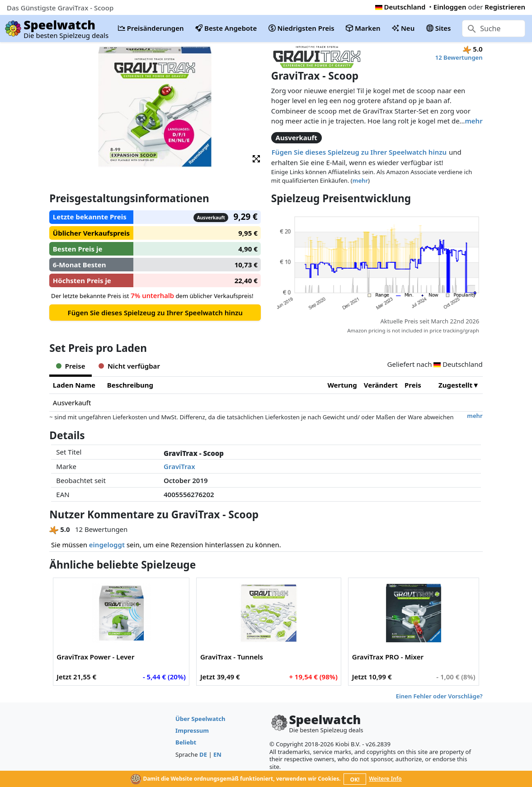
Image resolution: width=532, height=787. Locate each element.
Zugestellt (455, 385)
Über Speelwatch (200, 719)
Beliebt (186, 742)
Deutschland (400, 7)
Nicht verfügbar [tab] (129, 366)
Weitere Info (385, 779)
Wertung (342, 385)
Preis (413, 385)
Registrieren (505, 7)
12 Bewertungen (459, 57)
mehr (473, 121)
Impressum (192, 730)
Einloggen (450, 7)
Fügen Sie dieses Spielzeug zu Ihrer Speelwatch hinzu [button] (359, 152)
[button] (256, 158)
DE (203, 754)
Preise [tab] (71, 366)
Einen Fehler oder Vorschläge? (439, 696)
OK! (355, 780)
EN (217, 754)
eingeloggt (107, 545)
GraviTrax (179, 466)
